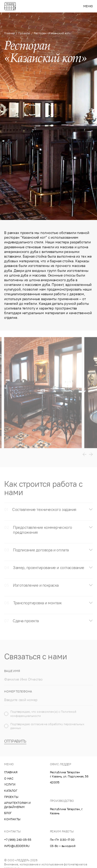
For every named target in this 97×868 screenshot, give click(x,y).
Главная (9, 33)
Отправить (15, 746)
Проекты (24, 33)
